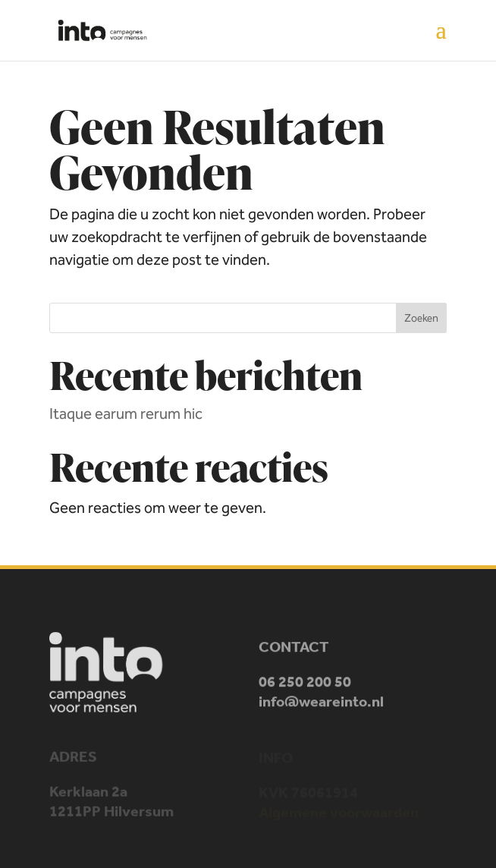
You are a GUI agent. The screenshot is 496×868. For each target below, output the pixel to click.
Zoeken (421, 318)
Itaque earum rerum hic (126, 414)
